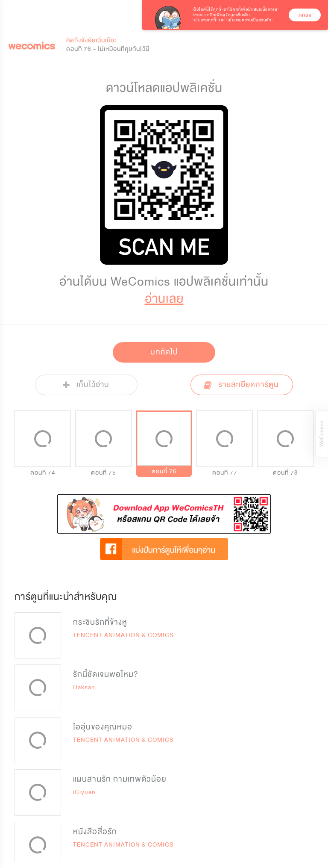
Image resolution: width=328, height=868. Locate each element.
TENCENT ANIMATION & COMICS (123, 635)
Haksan (84, 687)
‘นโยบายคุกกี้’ (205, 20)
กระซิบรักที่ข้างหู (100, 622)
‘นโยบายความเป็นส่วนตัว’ (250, 20)
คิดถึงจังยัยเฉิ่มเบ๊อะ (92, 40)
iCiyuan (84, 792)
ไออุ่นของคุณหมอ (103, 727)
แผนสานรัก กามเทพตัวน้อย (120, 779)
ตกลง (305, 15)
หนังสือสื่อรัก (95, 832)
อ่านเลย (164, 299)
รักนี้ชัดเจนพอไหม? (106, 674)
